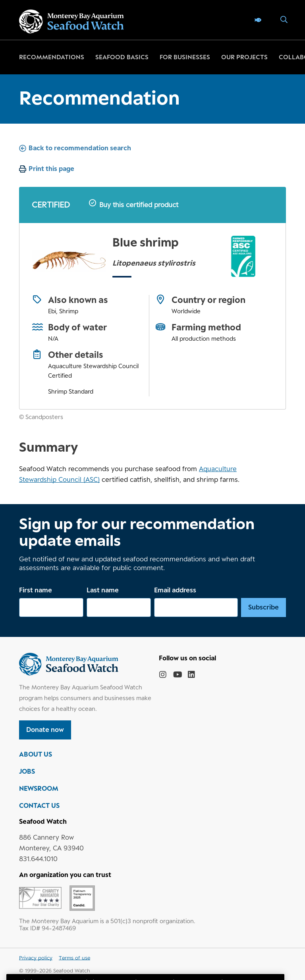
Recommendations (52, 57)
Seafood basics (122, 57)
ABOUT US (36, 754)
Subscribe (263, 607)
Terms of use (74, 958)
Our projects (244, 57)
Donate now (45, 730)
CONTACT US (39, 805)
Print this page (51, 169)
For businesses (185, 57)
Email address (175, 590)
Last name (103, 590)
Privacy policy (36, 958)
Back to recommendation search (80, 148)
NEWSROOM (39, 788)
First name (36, 590)
